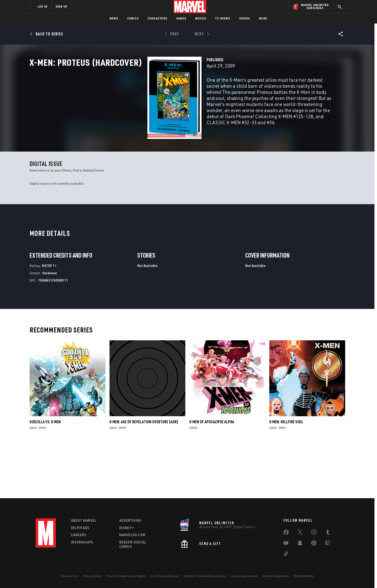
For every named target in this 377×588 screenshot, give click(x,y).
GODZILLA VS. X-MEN (45, 474)
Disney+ (127, 528)
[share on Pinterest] (314, 544)
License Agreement (244, 576)
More (263, 18)
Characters (157, 18)
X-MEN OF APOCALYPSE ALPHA (212, 474)
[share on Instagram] (314, 533)
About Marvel (84, 520)
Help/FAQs (80, 528)
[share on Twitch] (328, 544)
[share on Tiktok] (286, 555)
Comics (133, 18)
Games (181, 18)
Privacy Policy (93, 576)
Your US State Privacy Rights (126, 576)
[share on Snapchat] (300, 544)
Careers (79, 535)
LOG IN (42, 6)
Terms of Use (70, 576)
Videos (245, 18)
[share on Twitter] (300, 533)
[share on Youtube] (286, 544)
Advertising (130, 520)
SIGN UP (61, 6)
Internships (82, 542)
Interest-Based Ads (276, 576)
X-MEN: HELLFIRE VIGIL (286, 474)
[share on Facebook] (286, 533)
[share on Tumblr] (328, 533)
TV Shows (223, 18)
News (114, 18)
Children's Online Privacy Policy (205, 576)
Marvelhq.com (132, 535)
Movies (201, 18)
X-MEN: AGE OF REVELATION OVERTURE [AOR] (144, 474)
